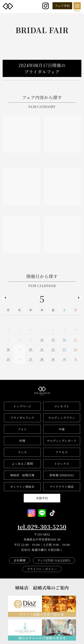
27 (31, 359)
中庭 (62, 429)
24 (76, 349)
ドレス (22, 452)
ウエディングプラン (62, 418)
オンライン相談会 (22, 487)
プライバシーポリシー (42, 569)
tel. (42, 527)
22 (53, 349)
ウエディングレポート (62, 441)
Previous (5, 298)
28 (42, 359)
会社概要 (20, 560)
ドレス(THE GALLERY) (54, 560)
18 (8, 349)
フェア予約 (62, 6)
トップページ (22, 406)
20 (31, 349)
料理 (22, 441)
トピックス (62, 464)
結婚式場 (22, 475)
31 (76, 359)
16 (64, 340)
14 (42, 340)
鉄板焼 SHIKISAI (62, 475)
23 (64, 349)
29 (53, 359)
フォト (22, 429)
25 (8, 359)
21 (42, 349)
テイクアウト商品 (62, 487)
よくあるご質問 (22, 464)
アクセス (62, 452)
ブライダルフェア (22, 418)
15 (53, 340)
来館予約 (42, 498)
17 (76, 340)
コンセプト (62, 406)
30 (64, 359)
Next (79, 298)
